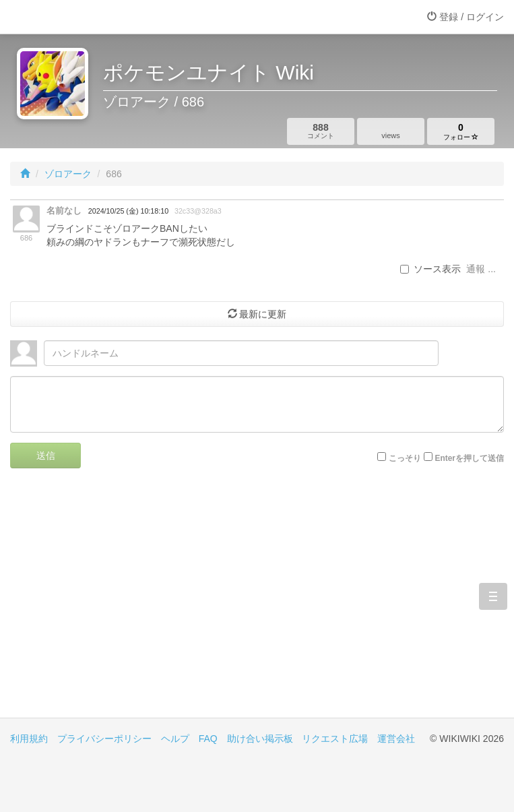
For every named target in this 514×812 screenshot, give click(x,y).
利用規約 (29, 739)
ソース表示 (430, 269)
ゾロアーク (68, 174)
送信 (46, 456)
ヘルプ (175, 739)
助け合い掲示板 (260, 739)
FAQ (208, 739)
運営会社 (396, 739)
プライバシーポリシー (104, 739)
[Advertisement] (257, 603)
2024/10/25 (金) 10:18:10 (128, 211)
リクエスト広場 (335, 739)
